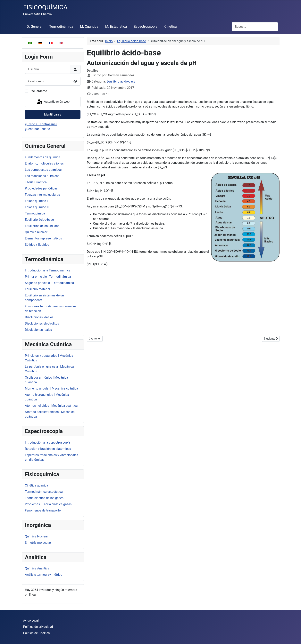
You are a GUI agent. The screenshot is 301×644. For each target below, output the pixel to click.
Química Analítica (37, 568)
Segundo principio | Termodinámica (50, 283)
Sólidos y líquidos (37, 245)
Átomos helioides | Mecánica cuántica (51, 406)
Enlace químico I (36, 201)
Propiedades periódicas (41, 188)
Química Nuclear (37, 536)
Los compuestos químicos (43, 170)
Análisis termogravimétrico (44, 575)
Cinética (171, 27)
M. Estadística (116, 27)
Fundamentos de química (43, 157)
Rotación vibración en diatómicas (48, 449)
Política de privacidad (38, 627)
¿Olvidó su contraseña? (41, 124)
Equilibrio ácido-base (39, 220)
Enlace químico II (37, 207)
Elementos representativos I (44, 238)
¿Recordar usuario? (38, 129)
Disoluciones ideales (39, 317)
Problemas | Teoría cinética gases (48, 504)
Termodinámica (61, 27)
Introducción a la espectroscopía (48, 443)
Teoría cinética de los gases (44, 498)
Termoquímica (35, 213)
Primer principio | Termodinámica (48, 277)
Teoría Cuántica (36, 182)
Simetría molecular (38, 543)
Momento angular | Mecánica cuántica (52, 388)
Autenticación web (53, 102)
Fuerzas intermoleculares (42, 195)
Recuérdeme (38, 91)
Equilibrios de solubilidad (42, 226)
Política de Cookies (37, 633)
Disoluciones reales (39, 330)
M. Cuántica (89, 27)
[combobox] (255, 27)
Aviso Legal (31, 620)
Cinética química (37, 485)
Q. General (34, 27)
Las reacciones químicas (42, 176)
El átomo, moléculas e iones (44, 163)
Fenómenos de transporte (43, 510)
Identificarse (53, 114)
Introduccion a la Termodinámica (48, 270)
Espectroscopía (146, 27)
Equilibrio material (38, 289)
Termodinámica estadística (44, 492)
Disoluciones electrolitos (42, 323)
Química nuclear (36, 232)
